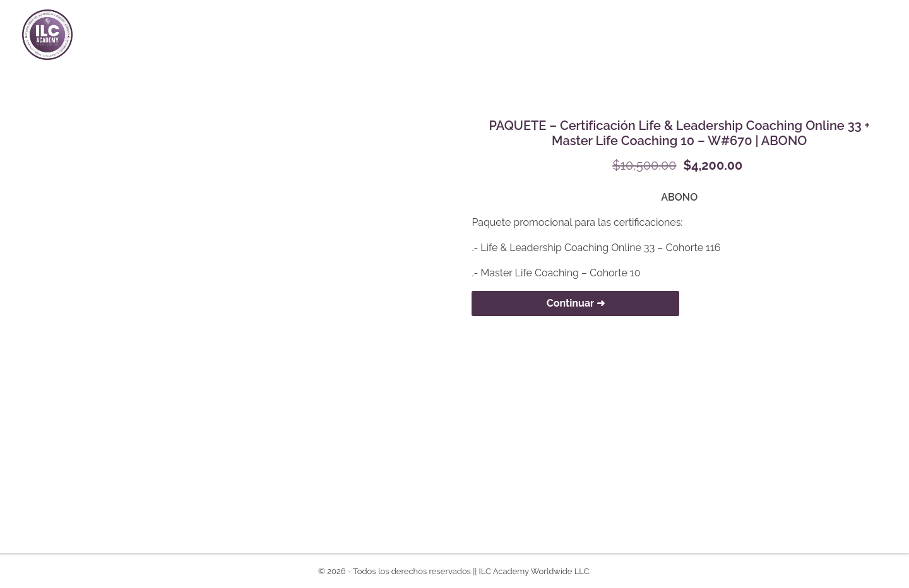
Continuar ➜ (576, 303)
